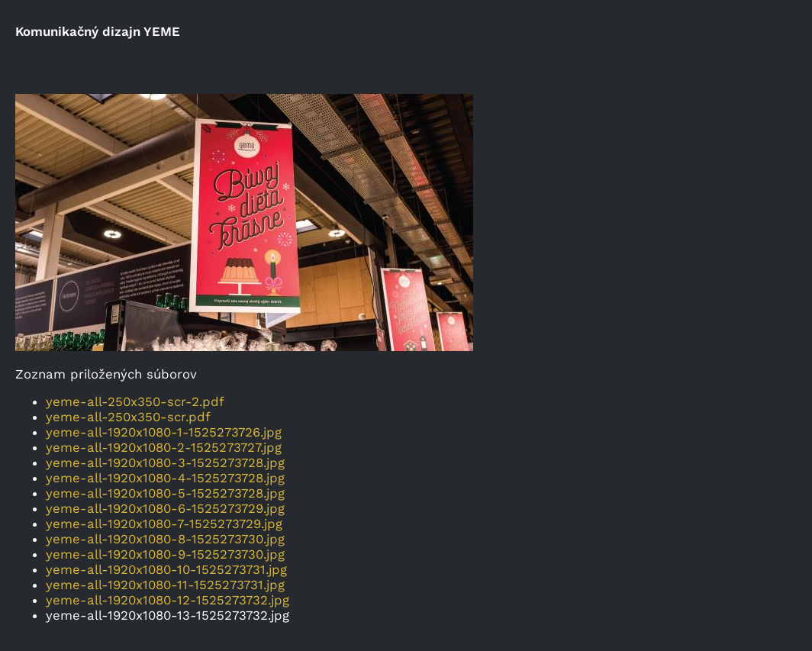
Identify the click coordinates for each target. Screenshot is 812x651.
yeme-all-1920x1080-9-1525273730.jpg (165, 554)
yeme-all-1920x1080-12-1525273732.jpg (168, 600)
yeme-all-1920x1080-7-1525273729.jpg (164, 524)
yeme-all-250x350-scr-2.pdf (135, 401)
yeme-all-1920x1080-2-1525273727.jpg (164, 447)
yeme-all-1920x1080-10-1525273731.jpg (166, 569)
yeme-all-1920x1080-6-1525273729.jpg (165, 508)
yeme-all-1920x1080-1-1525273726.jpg (164, 432)
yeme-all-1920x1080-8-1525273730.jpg (165, 539)
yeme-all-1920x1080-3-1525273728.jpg (165, 462)
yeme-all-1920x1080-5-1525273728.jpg (165, 493)
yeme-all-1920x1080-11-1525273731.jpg (165, 585)
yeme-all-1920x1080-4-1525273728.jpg (165, 478)
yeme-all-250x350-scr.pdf (128, 417)
